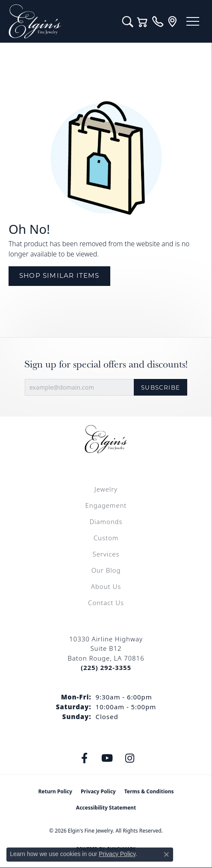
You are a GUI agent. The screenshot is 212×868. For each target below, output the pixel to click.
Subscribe (160, 387)
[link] (158, 21)
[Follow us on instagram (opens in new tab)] (130, 758)
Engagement (106, 505)
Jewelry (106, 489)
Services (106, 554)
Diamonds (106, 521)
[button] (128, 21)
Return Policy (55, 791)
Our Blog (106, 570)
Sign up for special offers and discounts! (106, 364)
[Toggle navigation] (193, 21)
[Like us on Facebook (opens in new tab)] (85, 758)
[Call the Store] (106, 667)
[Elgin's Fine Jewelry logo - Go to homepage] (61, 21)
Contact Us (106, 603)
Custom (106, 538)
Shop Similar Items (59, 275)
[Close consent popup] (166, 854)
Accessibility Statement (106, 808)
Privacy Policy (98, 791)
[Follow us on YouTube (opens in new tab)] (107, 758)
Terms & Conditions (149, 791)
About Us (106, 586)
